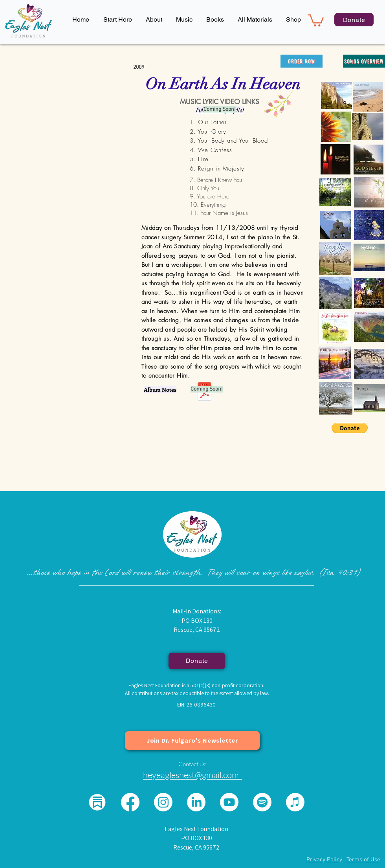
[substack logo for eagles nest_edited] (97, 802)
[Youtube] (229, 802)
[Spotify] (262, 802)
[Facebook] (130, 802)
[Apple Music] (295, 802)
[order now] (302, 61)
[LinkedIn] (196, 802)
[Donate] (354, 20)
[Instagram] (163, 802)
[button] (154, 20)
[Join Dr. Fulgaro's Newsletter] (192, 740)
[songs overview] (364, 61)
